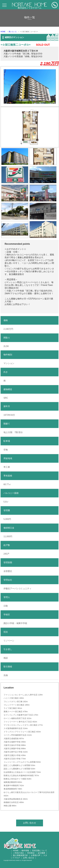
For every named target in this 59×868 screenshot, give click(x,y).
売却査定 (31, 853)
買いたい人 (13, 32)
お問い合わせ (30, 823)
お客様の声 (36, 855)
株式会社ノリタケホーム (30, 8)
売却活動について (40, 851)
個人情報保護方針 (20, 855)
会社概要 (41, 853)
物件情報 (25, 851)
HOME (3, 32)
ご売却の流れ (19, 853)
